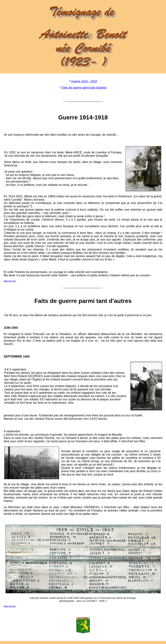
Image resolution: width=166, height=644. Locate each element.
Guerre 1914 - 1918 (84, 81)
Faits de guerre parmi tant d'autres (84, 88)
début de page (10, 281)
